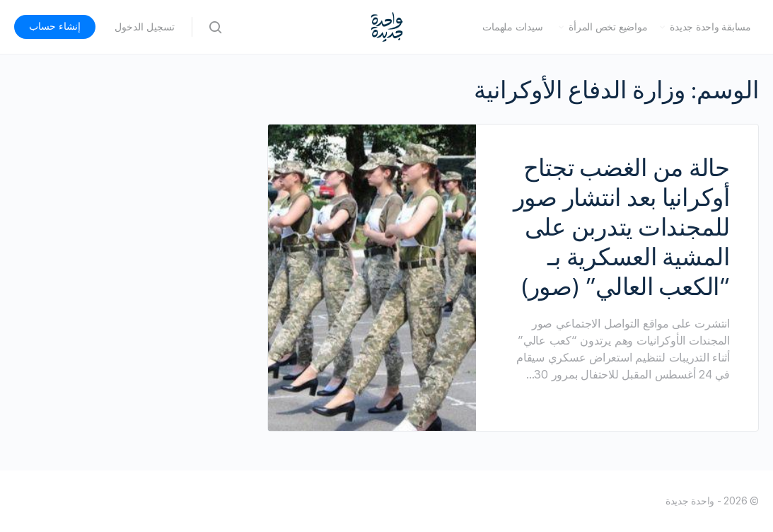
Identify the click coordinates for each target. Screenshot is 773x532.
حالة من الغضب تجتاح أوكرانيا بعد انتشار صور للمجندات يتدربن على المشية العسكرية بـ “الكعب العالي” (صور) (622, 227)
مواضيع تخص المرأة (608, 27)
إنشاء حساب (55, 26)
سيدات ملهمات (512, 27)
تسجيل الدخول (145, 27)
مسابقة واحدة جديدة (710, 27)
